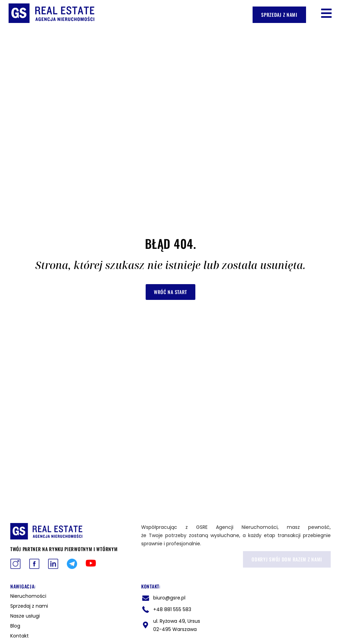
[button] (326, 13)
